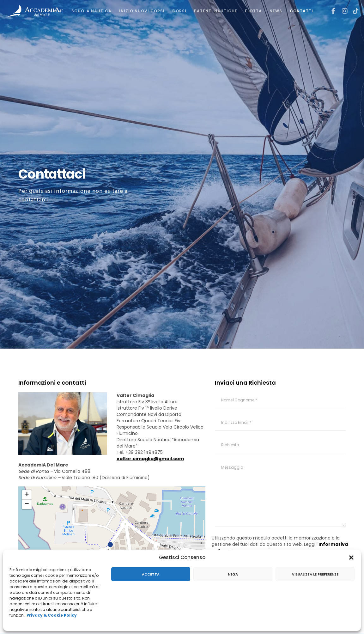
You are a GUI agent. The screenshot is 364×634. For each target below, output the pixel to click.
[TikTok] (354, 11)
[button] (351, 558)
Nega (233, 574)
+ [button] (27, 495)
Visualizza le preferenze (315, 574)
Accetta (151, 574)
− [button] (27, 504)
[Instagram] (342, 11)
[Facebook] (331, 11)
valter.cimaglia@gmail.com (150, 459)
